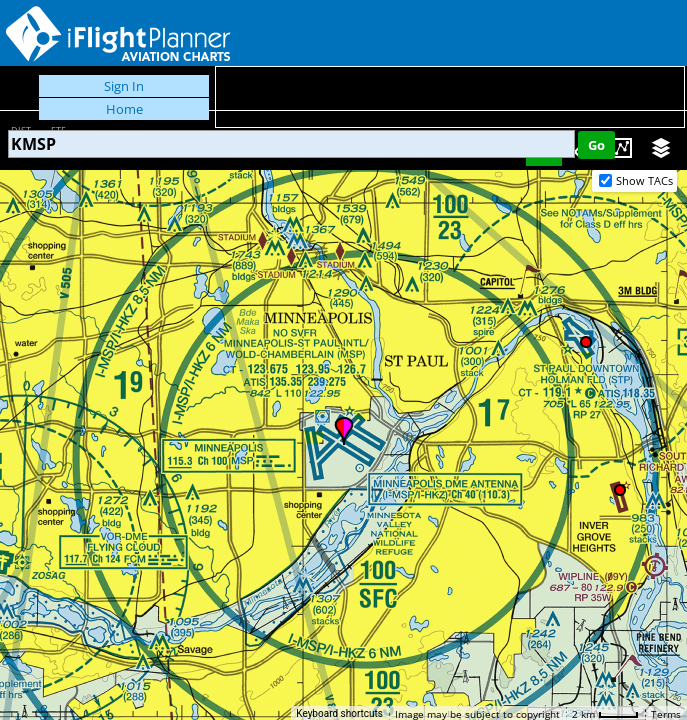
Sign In (124, 86)
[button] (344, 431)
